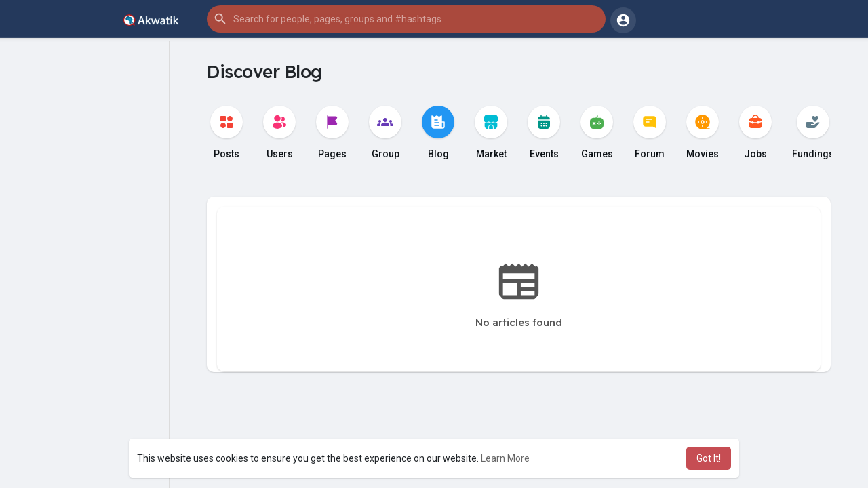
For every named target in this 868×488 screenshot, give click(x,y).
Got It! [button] (709, 458)
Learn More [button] (505, 458)
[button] (406, 19)
